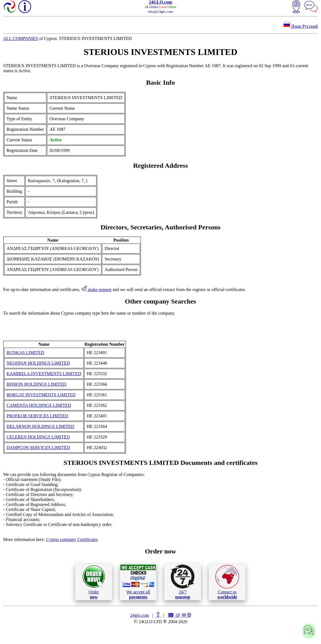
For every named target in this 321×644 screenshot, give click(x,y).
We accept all (138, 582)
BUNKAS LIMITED (26, 353)
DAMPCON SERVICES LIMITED (38, 448)
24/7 (183, 582)
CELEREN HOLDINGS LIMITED (38, 437)
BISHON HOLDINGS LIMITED (37, 384)
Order (94, 582)
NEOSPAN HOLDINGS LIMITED (38, 363)
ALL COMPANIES (21, 38)
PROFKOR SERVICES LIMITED (38, 416)
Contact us (227, 582)
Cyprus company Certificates (72, 539)
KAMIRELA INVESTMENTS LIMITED (44, 374)
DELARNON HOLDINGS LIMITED (41, 426)
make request (96, 290)
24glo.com (140, 615)
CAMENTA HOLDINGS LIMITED (39, 405)
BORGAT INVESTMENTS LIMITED (41, 395)
